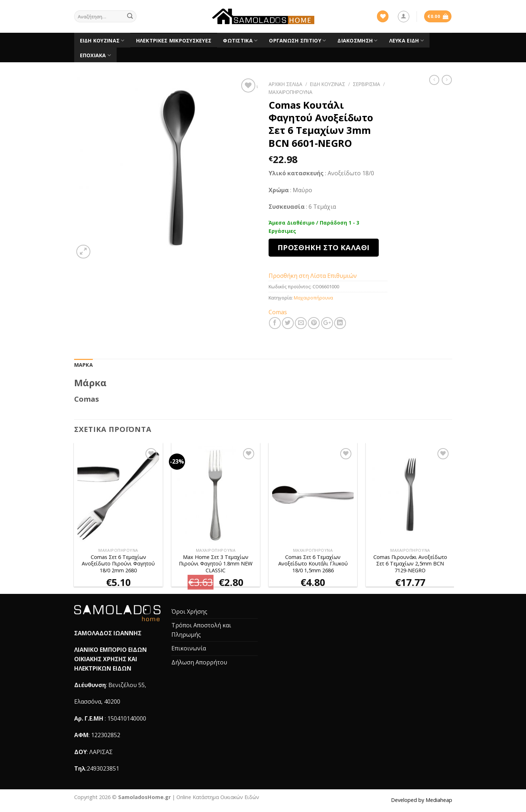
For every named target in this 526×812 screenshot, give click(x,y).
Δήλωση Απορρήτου (199, 662)
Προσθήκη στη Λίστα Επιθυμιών (313, 276)
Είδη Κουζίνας (102, 41)
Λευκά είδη (406, 41)
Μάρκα (84, 365)
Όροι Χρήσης (189, 612)
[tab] (84, 365)
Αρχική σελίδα (286, 84)
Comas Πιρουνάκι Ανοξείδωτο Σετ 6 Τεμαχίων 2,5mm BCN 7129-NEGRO (410, 564)
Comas (278, 312)
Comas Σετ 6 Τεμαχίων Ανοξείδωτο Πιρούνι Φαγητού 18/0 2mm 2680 (118, 564)
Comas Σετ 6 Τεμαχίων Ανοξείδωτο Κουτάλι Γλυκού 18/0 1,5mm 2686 (313, 564)
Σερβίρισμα (367, 84)
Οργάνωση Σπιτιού (297, 41)
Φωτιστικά (240, 41)
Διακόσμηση (357, 41)
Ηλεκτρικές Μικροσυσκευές (174, 40)
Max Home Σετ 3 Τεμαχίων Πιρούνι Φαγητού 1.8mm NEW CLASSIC (216, 564)
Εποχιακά (96, 55)
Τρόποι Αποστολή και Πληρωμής (201, 630)
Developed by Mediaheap (422, 800)
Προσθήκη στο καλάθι (324, 247)
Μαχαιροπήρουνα (291, 92)
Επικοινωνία (189, 648)
